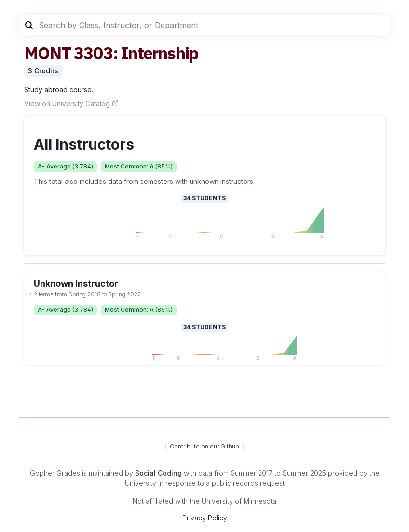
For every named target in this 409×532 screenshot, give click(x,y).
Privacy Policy (205, 518)
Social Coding (158, 473)
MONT (47, 53)
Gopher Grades (55, 473)
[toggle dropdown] (30, 294)
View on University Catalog (71, 104)
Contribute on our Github (204, 446)
